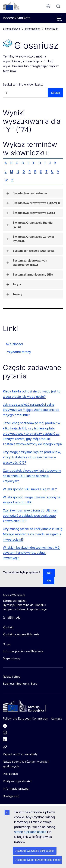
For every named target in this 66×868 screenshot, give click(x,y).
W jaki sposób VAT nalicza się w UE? (30, 489)
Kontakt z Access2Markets (21, 634)
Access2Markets (14, 595)
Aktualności (14, 344)
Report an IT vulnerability (20, 754)
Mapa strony (12, 658)
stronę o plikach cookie (31, 832)
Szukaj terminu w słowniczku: (23, 84)
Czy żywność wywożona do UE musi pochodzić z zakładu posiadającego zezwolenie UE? (30, 516)
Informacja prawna (16, 789)
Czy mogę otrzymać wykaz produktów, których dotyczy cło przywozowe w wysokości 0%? (32, 457)
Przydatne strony (18, 352)
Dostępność (11, 796)
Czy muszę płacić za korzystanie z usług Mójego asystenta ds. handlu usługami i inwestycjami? (33, 534)
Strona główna (11, 29)
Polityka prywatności (17, 781)
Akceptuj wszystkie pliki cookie (35, 851)
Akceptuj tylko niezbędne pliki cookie (38, 860)
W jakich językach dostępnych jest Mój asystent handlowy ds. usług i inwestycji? (32, 553)
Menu (59, 18)
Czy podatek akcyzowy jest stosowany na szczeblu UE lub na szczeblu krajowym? (32, 476)
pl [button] (48, 6)
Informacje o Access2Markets (23, 651)
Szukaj (58, 6)
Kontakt (56, 719)
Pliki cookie (10, 774)
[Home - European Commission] (28, 707)
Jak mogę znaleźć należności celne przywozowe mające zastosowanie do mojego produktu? (31, 410)
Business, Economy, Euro (20, 684)
